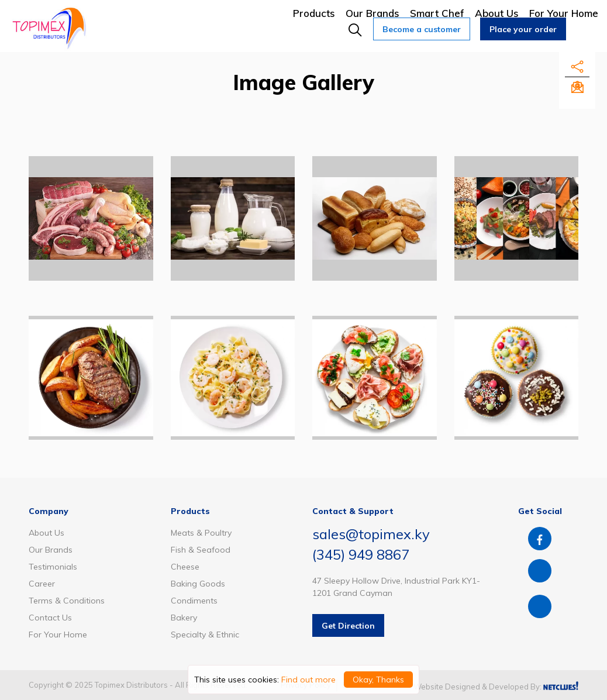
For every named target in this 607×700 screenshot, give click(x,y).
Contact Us (50, 618)
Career (42, 584)
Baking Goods (198, 584)
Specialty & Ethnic (205, 635)
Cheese (185, 567)
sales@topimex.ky (371, 534)
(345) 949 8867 (361, 554)
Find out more (308, 680)
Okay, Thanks (378, 680)
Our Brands (373, 13)
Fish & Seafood (201, 550)
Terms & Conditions (67, 601)
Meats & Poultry (201, 533)
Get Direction (348, 626)
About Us (497, 13)
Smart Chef (437, 13)
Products (314, 13)
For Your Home (564, 13)
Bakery (184, 618)
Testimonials (53, 567)
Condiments (194, 601)
